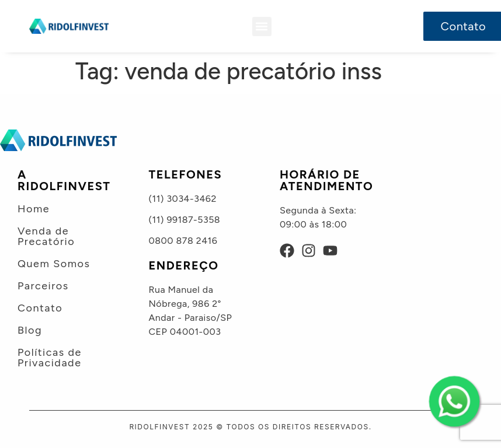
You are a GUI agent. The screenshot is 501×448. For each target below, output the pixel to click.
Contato (40, 308)
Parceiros (43, 286)
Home (34, 209)
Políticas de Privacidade (50, 358)
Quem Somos (54, 264)
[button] (262, 27)
